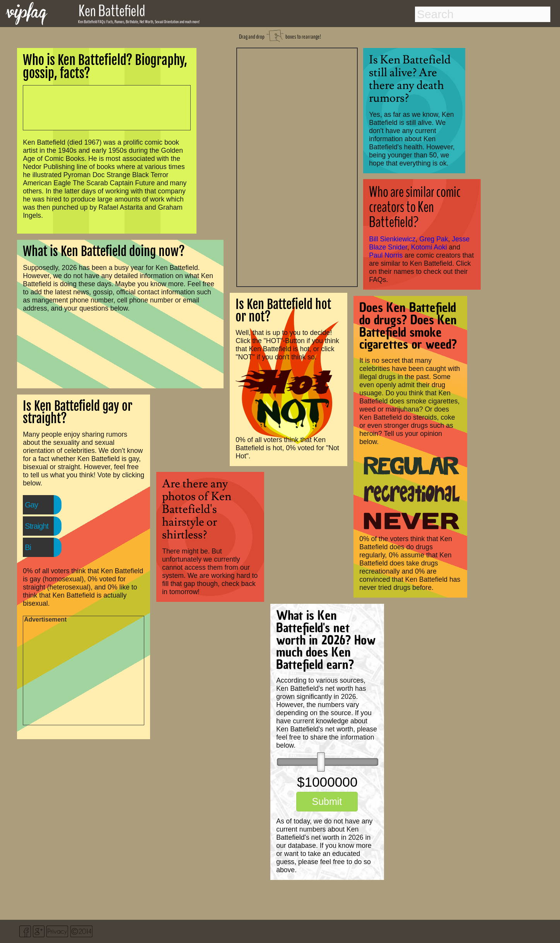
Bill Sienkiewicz (392, 239)
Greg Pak (434, 239)
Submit (327, 801)
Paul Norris (386, 255)
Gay (31, 505)
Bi (28, 547)
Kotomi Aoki (429, 247)
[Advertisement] (297, 166)
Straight (37, 526)
